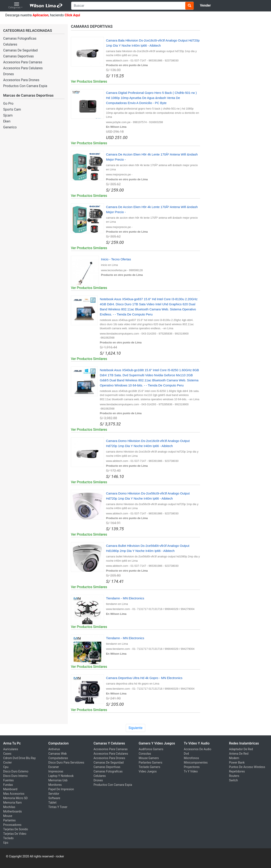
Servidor (54, 794)
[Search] (132, 6)
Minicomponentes (196, 762)
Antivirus (54, 749)
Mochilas (9, 807)
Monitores (55, 785)
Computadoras (58, 758)
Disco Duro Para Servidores (66, 762)
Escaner (54, 767)
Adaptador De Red (241, 749)
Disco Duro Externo (16, 771)
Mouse (8, 816)
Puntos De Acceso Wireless (247, 767)
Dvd (186, 754)
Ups (6, 843)
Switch (234, 780)
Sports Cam (12, 109)
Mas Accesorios (14, 794)
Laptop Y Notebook (61, 776)
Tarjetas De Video (15, 834)
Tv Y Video (191, 771)
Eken (7, 121)
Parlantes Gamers (150, 762)
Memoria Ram (12, 803)
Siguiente (135, 728)
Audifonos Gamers (151, 749)
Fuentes (8, 780)
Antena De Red (239, 754)
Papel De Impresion (61, 789)
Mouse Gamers (149, 758)
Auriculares (11, 749)
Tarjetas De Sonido (16, 829)
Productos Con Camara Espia (25, 86)
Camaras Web (57, 754)
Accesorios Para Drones (21, 80)
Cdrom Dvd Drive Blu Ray (19, 758)
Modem (234, 758)
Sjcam (8, 115)
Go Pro (8, 103)
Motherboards (12, 811)
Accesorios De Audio (197, 749)
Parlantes (9, 820)
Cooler (8, 762)
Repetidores (237, 771)
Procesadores (12, 825)
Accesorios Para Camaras (23, 62)
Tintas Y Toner (58, 807)
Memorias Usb (58, 780)
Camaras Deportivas (19, 56)
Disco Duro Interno (15, 776)
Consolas (145, 754)
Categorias (14, 6)
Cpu (6, 767)
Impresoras (56, 771)
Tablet (52, 803)
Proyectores (192, 767)
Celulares (10, 44)
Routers (234, 776)
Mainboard (10, 789)
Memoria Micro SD (15, 798)
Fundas (8, 785)
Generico (10, 127)
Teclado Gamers (149, 767)
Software (54, 798)
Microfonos (191, 758)
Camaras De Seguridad (20, 50)
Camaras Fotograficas (20, 38)
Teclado (8, 838)
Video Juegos (148, 771)
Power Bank (237, 762)
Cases (7, 754)
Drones (8, 74)
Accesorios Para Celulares (23, 68)
